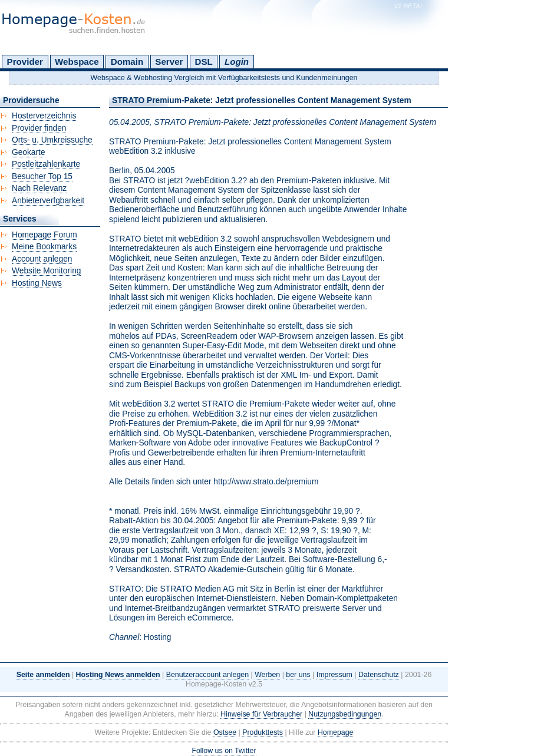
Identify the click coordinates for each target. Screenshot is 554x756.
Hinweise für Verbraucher (261, 714)
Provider (25, 62)
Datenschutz (379, 675)
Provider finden (39, 128)
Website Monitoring (46, 271)
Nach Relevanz (39, 188)
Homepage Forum (44, 235)
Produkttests (263, 732)
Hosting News (37, 283)
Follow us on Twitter (224, 751)
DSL (204, 62)
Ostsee (225, 732)
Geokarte (29, 152)
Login (237, 62)
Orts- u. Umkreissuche (52, 140)
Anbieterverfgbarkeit (48, 201)
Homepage (336, 732)
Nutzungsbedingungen (345, 714)
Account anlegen (42, 259)
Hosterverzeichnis (44, 116)
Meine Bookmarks (44, 247)
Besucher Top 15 (42, 176)
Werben (267, 675)
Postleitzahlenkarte (46, 164)
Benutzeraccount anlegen (207, 675)
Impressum (334, 675)
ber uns (298, 675)
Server (169, 62)
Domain (127, 62)
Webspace (77, 62)
